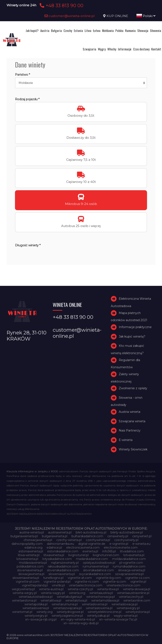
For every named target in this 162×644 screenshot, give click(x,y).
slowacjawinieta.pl (31, 574)
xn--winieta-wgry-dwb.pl (81, 623)
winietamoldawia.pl (105, 600)
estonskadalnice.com (63, 551)
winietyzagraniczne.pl (67, 616)
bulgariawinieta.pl (55, 536)
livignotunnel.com (106, 555)
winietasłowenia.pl (99, 608)
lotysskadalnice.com (57, 559)
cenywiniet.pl (142, 536)
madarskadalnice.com (92, 559)
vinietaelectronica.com (86, 585)
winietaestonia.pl (24, 600)
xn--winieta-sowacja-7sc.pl (118, 619)
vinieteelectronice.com (123, 585)
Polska (119, 30)
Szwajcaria (89, 49)
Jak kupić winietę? (132, 337)
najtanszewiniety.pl (65, 563)
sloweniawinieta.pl (62, 574)
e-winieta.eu (141, 544)
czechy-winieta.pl (69, 540)
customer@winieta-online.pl (70, 16)
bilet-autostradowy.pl (91, 532)
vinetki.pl (58, 585)
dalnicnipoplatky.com (27, 544)
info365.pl (109, 551)
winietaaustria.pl (101, 593)
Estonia (78, 30)
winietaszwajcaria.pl (67, 608)
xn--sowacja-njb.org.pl (41, 619)
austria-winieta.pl (32, 532)
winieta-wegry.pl (25, 593)
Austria (45, 30)
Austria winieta (130, 412)
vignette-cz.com (138, 578)
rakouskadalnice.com (63, 566)
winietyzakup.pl (98, 616)
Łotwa (97, 30)
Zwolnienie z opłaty (133, 388)
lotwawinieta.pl (27, 559)
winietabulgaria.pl (69, 597)
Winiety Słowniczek (133, 449)
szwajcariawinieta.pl (129, 574)
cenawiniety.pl (118, 536)
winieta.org (77, 593)
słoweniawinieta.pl (26, 578)
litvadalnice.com (132, 551)
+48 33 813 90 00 (61, 5)
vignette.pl (138, 582)
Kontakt (156, 49)
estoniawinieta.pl (31, 551)
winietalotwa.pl (76, 600)
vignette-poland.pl (57, 582)
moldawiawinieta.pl (33, 563)
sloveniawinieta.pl (30, 570)
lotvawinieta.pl (134, 555)
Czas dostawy (141, 49)
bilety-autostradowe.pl (127, 532)
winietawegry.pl (128, 608)
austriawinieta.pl (60, 532)
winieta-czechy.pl (80, 589)
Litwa (88, 30)
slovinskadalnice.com (99, 570)
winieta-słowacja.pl (137, 589)
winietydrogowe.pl (70, 612)
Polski (146, 16)
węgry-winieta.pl (126, 616)
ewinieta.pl (90, 551)
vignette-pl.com (28, 582)
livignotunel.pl (78, 555)
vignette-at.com (80, 578)
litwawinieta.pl (54, 555)
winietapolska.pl (36, 604)
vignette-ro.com (87, 582)
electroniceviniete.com (121, 548)
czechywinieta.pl (98, 540)
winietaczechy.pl (131, 597)
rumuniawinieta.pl (96, 566)
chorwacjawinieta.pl (38, 540)
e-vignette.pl (119, 544)
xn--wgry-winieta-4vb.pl (78, 619)
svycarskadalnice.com (95, 574)
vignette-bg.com (109, 578)
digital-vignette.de (92, 544)
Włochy (112, 49)
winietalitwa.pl (51, 600)
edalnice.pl (54, 548)
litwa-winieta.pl (29, 555)
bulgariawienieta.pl (24, 536)
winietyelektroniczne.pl (105, 612)
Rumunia (130, 30)
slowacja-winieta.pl (132, 570)
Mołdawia (108, 30)
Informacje (125, 49)
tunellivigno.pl (53, 578)
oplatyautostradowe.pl (99, 563)
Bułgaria (56, 30)
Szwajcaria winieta (132, 421)
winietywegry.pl (36, 616)
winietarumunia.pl (65, 604)
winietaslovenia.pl (95, 604)
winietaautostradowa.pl (36, 597)
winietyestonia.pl (138, 612)
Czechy (68, 30)
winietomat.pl (22, 612)
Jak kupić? (32, 30)
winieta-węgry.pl (53, 593)
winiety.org (45, 612)
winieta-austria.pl (51, 589)
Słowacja (143, 30)
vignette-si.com (115, 582)
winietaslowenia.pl (36, 608)
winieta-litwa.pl (108, 589)
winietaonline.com (137, 600)
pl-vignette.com (131, 563)
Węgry (102, 49)
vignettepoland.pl (35, 585)
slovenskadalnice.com (63, 570)
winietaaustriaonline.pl (133, 593)
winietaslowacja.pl (125, 604)
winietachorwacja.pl (101, 597)
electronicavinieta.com (83, 548)
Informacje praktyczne (135, 327)
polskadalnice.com (30, 566)
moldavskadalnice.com (129, 559)
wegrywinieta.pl (23, 589)
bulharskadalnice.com (87, 536)
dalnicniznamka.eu (60, 544)
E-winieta (126, 440)
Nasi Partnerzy (130, 431)
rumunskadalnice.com (129, 566)
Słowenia (156, 30)
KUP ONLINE (117, 16)
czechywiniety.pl (126, 540)
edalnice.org (33, 548)
